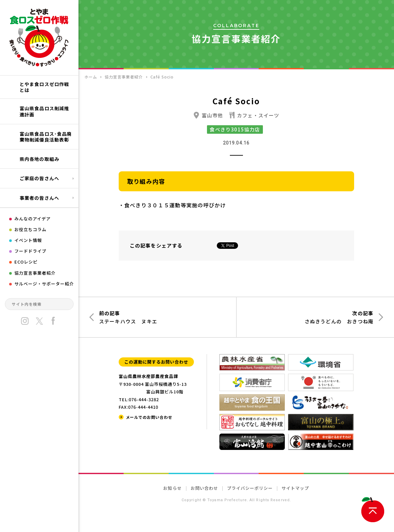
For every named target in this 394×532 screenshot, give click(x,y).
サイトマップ (295, 488)
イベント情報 (28, 240)
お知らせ (172, 488)
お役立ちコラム (30, 229)
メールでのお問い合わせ (149, 417)
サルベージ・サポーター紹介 (44, 284)
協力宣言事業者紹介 (35, 273)
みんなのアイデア (33, 219)
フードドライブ (30, 251)
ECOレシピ (26, 262)
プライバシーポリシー (250, 488)
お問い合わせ (204, 488)
